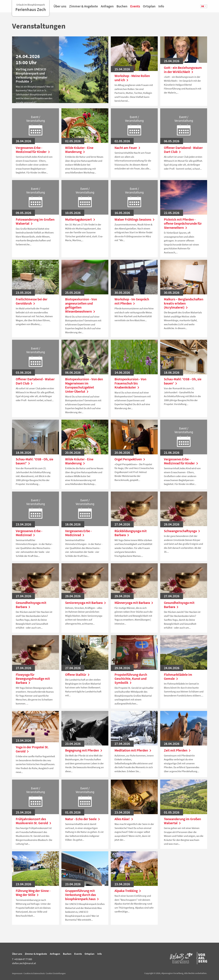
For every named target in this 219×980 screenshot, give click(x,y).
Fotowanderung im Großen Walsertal (35, 221)
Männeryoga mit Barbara (134, 603)
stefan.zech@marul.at (24, 963)
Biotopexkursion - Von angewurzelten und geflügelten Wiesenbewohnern (81, 305)
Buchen (122, 7)
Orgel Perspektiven (130, 459)
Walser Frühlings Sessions (134, 219)
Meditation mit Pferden (134, 750)
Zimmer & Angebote (83, 7)
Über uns (60, 7)
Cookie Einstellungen (56, 973)
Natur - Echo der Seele (83, 819)
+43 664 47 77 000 (22, 959)
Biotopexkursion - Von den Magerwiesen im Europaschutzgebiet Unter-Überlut (84, 385)
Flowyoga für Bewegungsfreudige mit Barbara (33, 679)
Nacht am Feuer (128, 148)
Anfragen (107, 7)
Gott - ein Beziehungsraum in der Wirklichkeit (183, 70)
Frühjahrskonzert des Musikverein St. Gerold (34, 821)
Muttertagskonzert (81, 219)
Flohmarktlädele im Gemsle (178, 677)
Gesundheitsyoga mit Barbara (31, 605)
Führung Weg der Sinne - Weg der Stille (33, 893)
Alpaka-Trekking (128, 891)
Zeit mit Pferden (178, 750)
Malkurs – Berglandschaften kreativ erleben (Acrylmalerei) (184, 303)
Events (135, 7)
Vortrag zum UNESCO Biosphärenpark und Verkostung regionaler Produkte (32, 75)
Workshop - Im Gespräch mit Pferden (132, 301)
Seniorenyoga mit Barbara (85, 603)
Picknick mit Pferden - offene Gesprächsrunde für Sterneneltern (183, 223)
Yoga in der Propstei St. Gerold (32, 749)
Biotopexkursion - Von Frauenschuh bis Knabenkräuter (130, 383)
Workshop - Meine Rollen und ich (132, 78)
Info (161, 7)
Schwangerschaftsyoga (183, 531)
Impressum (17, 973)
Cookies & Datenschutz (34, 973)
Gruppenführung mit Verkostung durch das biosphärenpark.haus (83, 895)
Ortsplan (149, 7)
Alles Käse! (124, 819)
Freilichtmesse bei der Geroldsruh (32, 301)
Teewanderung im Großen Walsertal (182, 821)
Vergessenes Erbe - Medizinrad (29, 533)
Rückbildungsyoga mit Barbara (131, 533)
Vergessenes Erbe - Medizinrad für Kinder (33, 150)
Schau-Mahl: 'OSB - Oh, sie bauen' (183, 381)
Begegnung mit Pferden (84, 750)
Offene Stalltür (78, 675)
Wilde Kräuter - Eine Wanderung (79, 150)
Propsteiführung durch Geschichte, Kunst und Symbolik (131, 679)
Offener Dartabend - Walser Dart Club (183, 150)
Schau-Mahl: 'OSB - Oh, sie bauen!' (34, 461)
